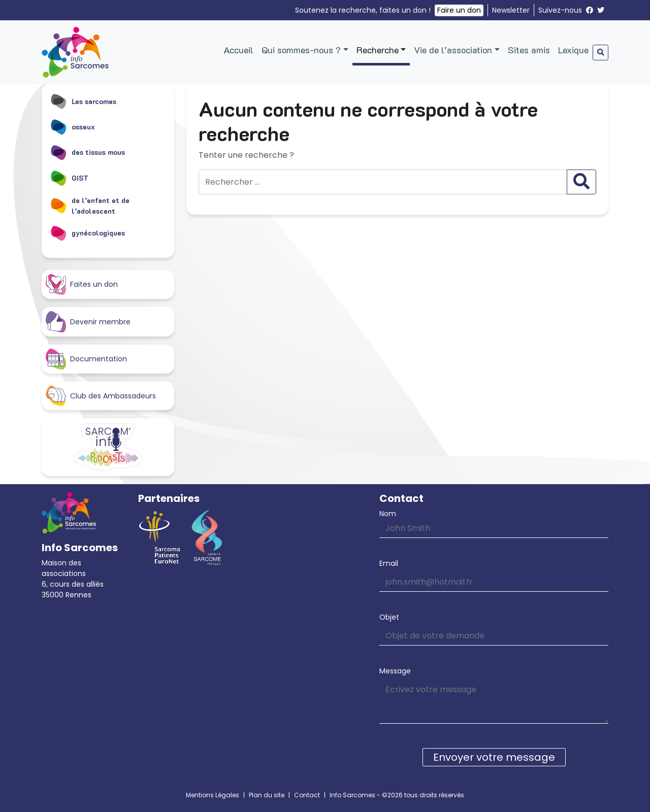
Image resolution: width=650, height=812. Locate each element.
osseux (72, 126)
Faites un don (82, 284)
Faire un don (459, 10)
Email (389, 563)
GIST (69, 178)
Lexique (573, 50)
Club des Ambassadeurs (101, 396)
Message (395, 671)
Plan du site (267, 795)
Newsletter (511, 10)
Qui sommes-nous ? (301, 50)
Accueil (238, 50)
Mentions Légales (213, 795)
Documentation (86, 359)
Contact (307, 795)
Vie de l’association (453, 50)
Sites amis (529, 50)
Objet (389, 617)
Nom (388, 514)
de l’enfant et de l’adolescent (90, 206)
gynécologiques (87, 233)
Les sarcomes (83, 101)
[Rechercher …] (383, 182)
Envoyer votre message (494, 757)
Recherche (378, 50)
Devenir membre (88, 322)
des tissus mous (87, 152)
